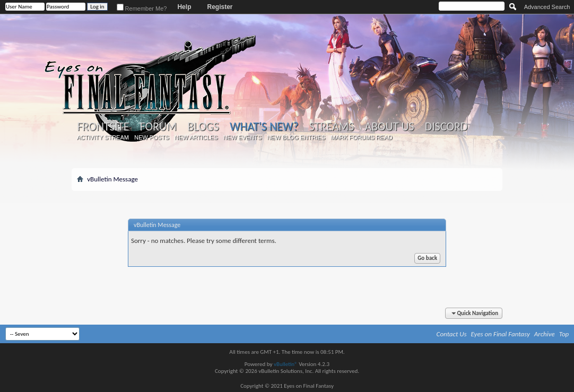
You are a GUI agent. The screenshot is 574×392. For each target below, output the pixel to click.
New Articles (196, 137)
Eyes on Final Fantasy (501, 334)
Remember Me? (142, 8)
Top (564, 334)
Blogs (203, 127)
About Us (389, 127)
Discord (446, 127)
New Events (243, 137)
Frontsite (103, 127)
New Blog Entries (296, 137)
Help (184, 7)
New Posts (152, 137)
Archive (545, 334)
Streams (332, 127)
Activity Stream (103, 137)
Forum (158, 127)
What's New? (264, 127)
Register (220, 7)
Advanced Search (547, 7)
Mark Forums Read (361, 137)
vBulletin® (286, 364)
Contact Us (452, 334)
